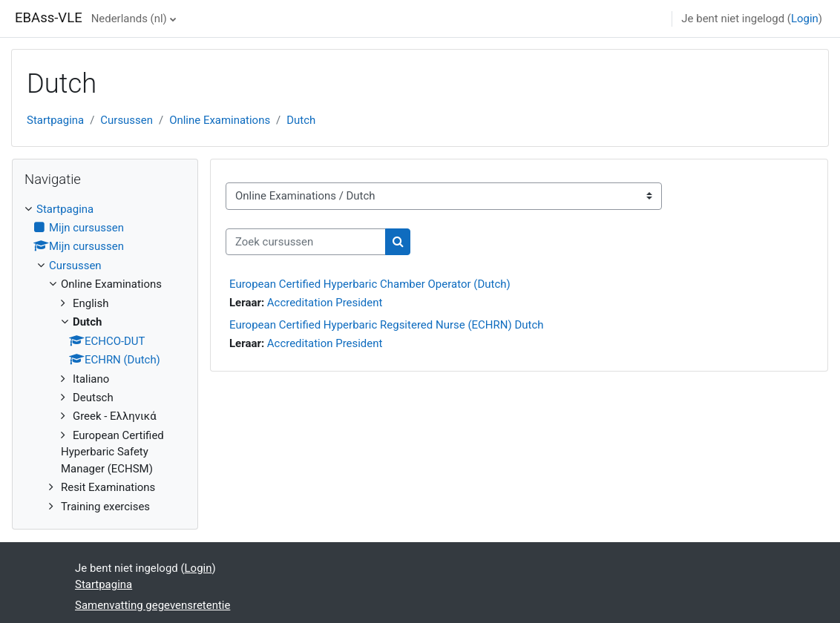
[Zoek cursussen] (306, 242)
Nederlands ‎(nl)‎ (129, 19)
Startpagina (55, 120)
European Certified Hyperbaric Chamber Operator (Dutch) (370, 284)
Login (805, 19)
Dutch (301, 120)
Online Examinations (220, 120)
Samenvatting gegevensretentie (152, 605)
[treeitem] (105, 358)
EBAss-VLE (49, 18)
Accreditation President (325, 303)
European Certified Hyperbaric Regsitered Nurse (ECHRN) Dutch (387, 325)
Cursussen (127, 120)
